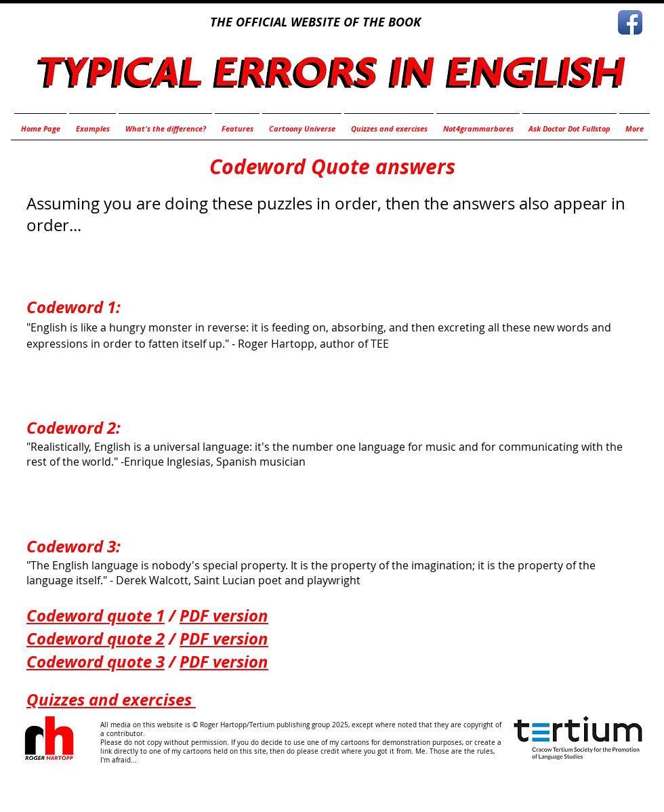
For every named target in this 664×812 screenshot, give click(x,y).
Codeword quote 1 (96, 615)
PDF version (224, 615)
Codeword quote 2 (96, 638)
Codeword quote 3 (96, 662)
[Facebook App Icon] (630, 22)
